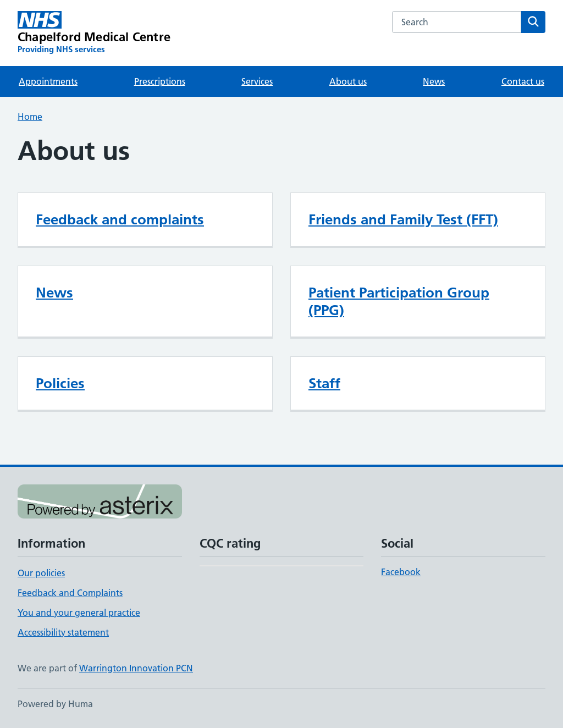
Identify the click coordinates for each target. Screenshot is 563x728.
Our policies (41, 573)
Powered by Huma (55, 704)
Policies (60, 383)
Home (30, 117)
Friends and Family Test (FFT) (403, 219)
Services (257, 81)
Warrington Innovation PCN (136, 668)
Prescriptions (160, 81)
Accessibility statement (63, 632)
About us (348, 81)
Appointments (48, 81)
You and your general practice (79, 613)
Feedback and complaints (120, 219)
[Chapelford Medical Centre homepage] (94, 33)
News (434, 81)
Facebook (401, 572)
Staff (324, 383)
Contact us (523, 81)
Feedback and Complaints (70, 593)
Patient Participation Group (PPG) (399, 301)
